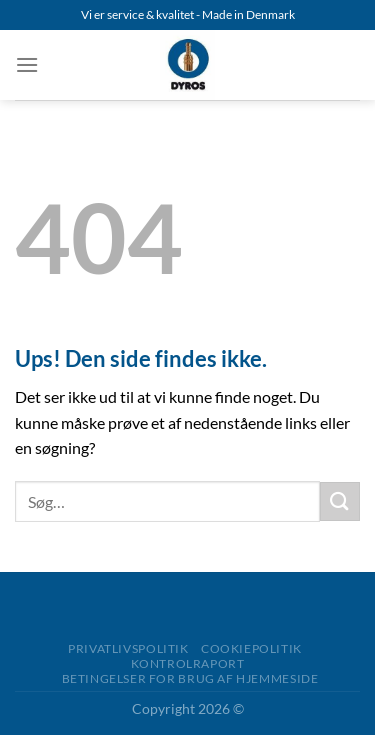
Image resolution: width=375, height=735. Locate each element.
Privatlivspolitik (128, 648)
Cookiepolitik (251, 648)
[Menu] (27, 64)
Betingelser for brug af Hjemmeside (190, 678)
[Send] (340, 501)
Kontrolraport (188, 663)
